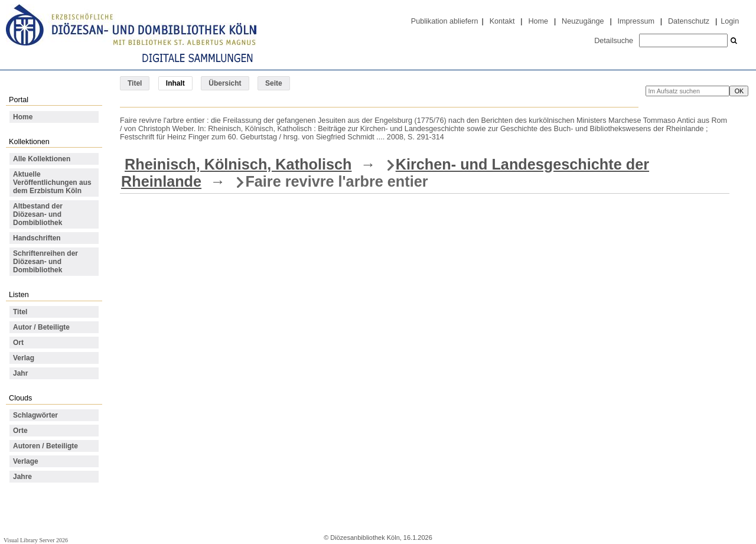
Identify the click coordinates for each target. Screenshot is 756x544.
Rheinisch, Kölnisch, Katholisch (238, 164)
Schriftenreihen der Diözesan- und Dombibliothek (45, 262)
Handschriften (37, 238)
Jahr (20, 373)
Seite (274, 83)
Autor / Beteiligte (41, 327)
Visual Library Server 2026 (36, 540)
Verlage (26, 461)
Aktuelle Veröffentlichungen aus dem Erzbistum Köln (52, 183)
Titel (135, 83)
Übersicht (225, 83)
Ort (18, 343)
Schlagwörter (35, 415)
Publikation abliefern (445, 21)
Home (538, 21)
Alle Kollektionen (42, 159)
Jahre (22, 477)
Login (730, 21)
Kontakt (502, 21)
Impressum (636, 21)
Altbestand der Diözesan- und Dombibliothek (38, 214)
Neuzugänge (583, 21)
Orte (20, 431)
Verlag (24, 358)
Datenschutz (689, 21)
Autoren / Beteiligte (45, 446)
